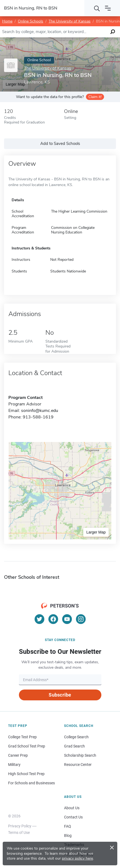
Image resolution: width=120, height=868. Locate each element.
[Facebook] (53, 619)
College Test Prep (22, 737)
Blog (68, 836)
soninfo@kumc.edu (40, 411)
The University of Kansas (70, 21)
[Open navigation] (108, 8)
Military (14, 765)
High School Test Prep (26, 774)
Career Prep (18, 755)
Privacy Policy (20, 826)
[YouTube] (67, 619)
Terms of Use (19, 833)
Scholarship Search (80, 755)
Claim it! (95, 97)
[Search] (97, 8)
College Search (76, 737)
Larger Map (96, 532)
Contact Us (73, 817)
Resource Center (78, 765)
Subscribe (60, 695)
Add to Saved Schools (60, 144)
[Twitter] (39, 619)
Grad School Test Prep (27, 746)
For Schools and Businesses (31, 783)
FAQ (68, 826)
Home (7, 21)
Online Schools (31, 21)
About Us (72, 808)
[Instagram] (81, 619)
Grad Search (74, 746)
